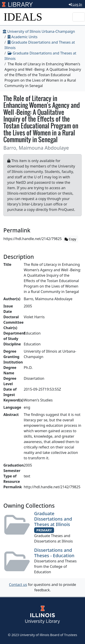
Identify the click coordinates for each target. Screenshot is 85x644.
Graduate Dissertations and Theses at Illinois (53, 519)
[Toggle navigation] (79, 17)
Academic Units (23, 37)
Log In (75, 4)
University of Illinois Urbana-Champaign (39, 31)
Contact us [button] (18, 585)
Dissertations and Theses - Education (54, 553)
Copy (70, 239)
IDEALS (23, 17)
